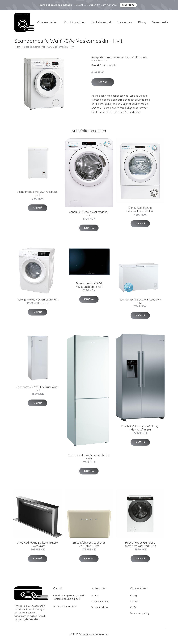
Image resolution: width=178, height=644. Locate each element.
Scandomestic (99, 65)
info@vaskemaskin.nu (65, 610)
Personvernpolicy (140, 617)
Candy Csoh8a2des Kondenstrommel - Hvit (140, 214)
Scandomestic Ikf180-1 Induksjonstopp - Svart (89, 289)
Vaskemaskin (139, 61)
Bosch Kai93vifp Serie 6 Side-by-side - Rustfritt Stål (140, 432)
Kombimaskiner (74, 24)
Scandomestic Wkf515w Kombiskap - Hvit (89, 461)
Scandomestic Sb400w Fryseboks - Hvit (140, 305)
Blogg (142, 24)
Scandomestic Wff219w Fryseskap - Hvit (38, 393)
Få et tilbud (128, 5)
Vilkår (133, 611)
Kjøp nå (103, 86)
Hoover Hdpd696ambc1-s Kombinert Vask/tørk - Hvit (140, 548)
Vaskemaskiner (47, 24)
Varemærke (160, 24)
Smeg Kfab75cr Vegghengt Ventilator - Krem (89, 548)
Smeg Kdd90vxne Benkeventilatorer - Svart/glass (38, 548)
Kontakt (134, 606)
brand (109, 61)
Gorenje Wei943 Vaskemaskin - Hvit (38, 304)
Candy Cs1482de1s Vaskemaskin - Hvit (89, 218)
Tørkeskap (124, 24)
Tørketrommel (101, 24)
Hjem (17, 51)
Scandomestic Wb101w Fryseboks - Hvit (38, 198)
